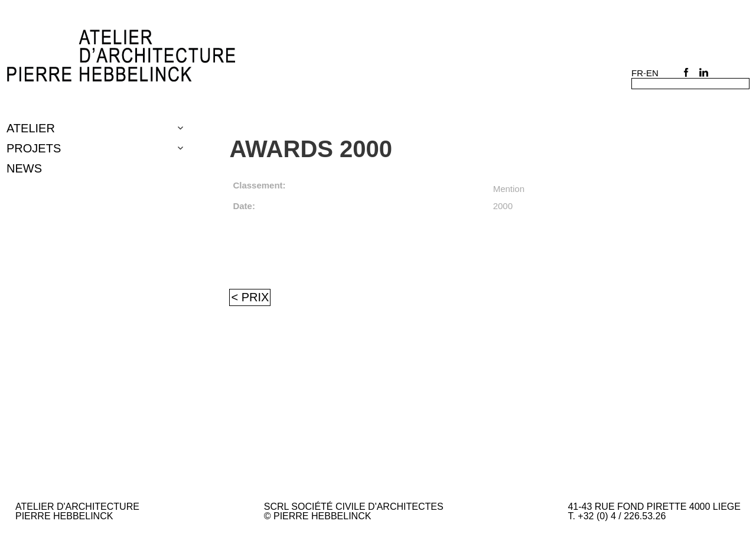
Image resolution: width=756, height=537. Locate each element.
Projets (34, 148)
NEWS (24, 168)
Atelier (31, 128)
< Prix (250, 297)
